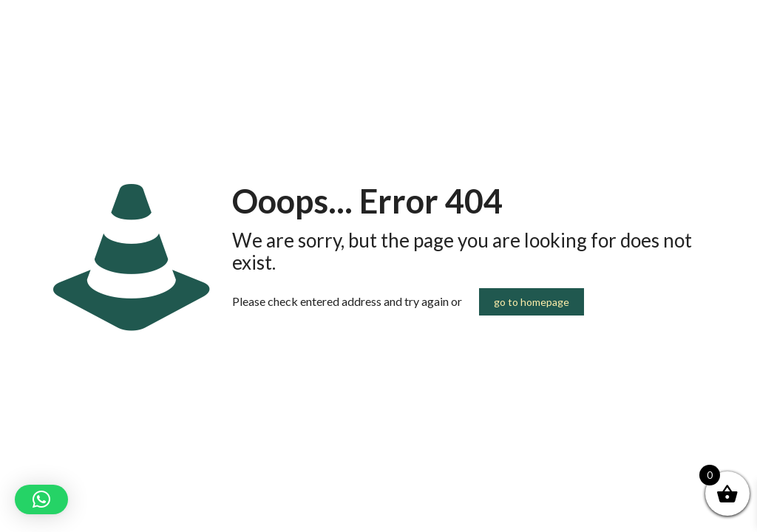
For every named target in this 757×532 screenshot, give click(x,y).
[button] (41, 499)
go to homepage (532, 302)
